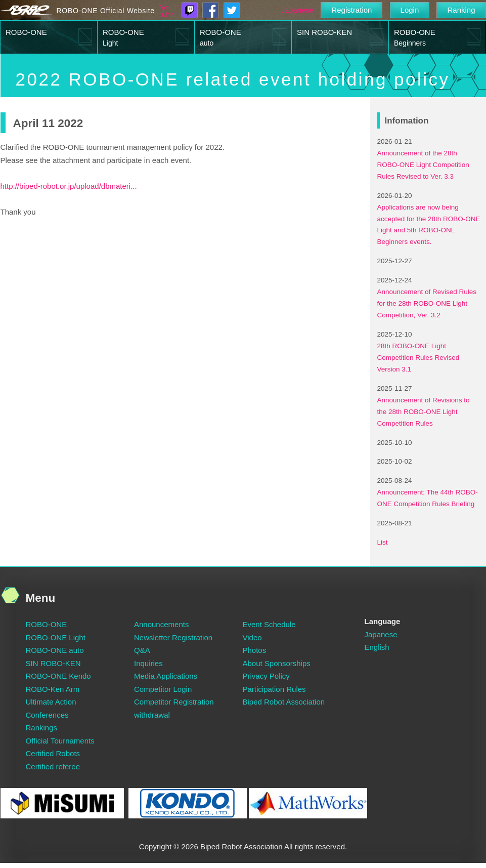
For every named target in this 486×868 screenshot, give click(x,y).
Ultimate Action (51, 702)
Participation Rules (274, 689)
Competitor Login (163, 689)
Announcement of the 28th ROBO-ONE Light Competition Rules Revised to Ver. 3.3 (423, 165)
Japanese (297, 10)
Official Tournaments (60, 741)
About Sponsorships (277, 663)
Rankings (42, 728)
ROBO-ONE (26, 32)
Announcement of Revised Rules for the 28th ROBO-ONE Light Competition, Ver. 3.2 (427, 303)
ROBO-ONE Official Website (106, 11)
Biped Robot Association (284, 702)
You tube (168, 11)
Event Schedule (269, 624)
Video (252, 637)
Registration (351, 10)
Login (410, 10)
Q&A (142, 650)
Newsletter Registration (173, 637)
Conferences (47, 715)
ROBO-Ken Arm (53, 689)
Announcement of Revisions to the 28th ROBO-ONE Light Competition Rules (424, 412)
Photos (255, 650)
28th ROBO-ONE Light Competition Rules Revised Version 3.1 (418, 358)
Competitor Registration (174, 702)
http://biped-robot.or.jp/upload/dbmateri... (69, 186)
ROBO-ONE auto (55, 650)
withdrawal (152, 715)
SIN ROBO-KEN (324, 32)
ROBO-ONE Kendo (58, 676)
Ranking (461, 10)
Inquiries (148, 663)
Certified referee (53, 767)
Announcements (161, 624)
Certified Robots (53, 753)
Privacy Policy (266, 676)
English (377, 647)
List (383, 542)
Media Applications (166, 676)
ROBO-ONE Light (56, 637)
